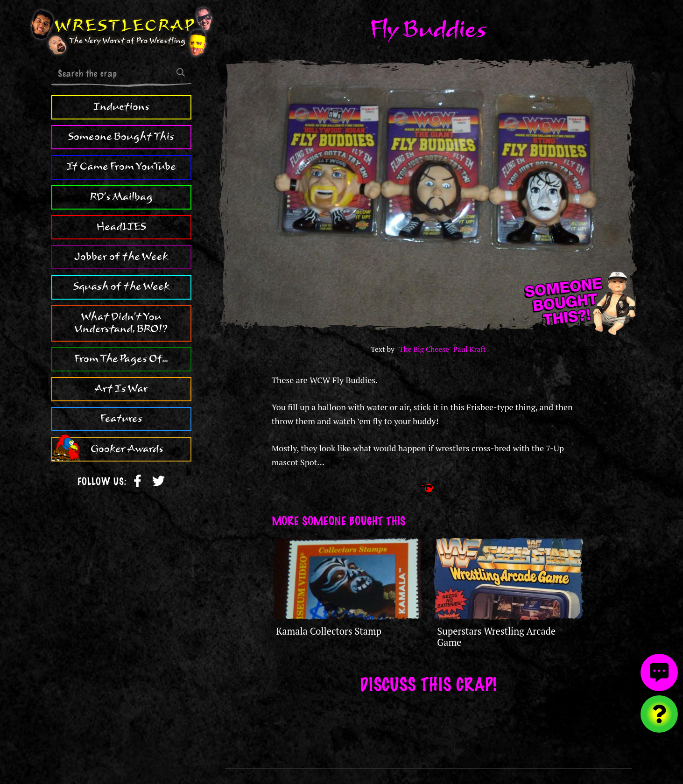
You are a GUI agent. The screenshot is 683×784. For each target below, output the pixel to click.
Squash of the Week (121, 287)
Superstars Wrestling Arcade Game (496, 637)
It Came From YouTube (121, 167)
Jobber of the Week (121, 257)
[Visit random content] (659, 714)
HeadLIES (121, 227)
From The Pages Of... (121, 359)
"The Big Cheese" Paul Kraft (441, 349)
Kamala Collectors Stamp (329, 631)
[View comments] (659, 672)
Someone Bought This (121, 137)
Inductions (121, 107)
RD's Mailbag (121, 197)
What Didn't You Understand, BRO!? (121, 323)
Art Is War (121, 389)
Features (121, 419)
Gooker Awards (127, 449)
